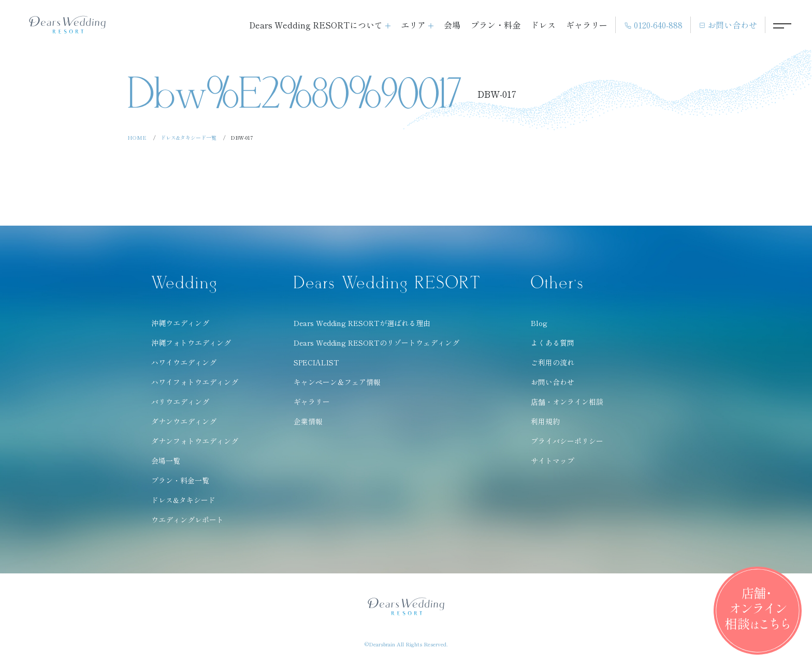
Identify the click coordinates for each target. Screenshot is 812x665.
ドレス (543, 25)
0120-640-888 (653, 25)
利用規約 (545, 421)
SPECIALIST (316, 362)
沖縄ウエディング (180, 323)
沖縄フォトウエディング (191, 343)
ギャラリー (587, 25)
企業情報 (308, 421)
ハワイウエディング (184, 362)
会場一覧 (166, 461)
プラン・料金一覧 (180, 480)
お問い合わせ (728, 25)
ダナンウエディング (184, 421)
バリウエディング (180, 402)
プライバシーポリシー (567, 441)
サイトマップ (553, 461)
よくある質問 (553, 343)
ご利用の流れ (553, 362)
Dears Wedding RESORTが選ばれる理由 (362, 323)
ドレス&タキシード (183, 500)
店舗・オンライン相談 (567, 402)
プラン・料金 (496, 25)
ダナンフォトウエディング (195, 441)
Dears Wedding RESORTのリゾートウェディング (376, 343)
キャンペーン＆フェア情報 (337, 382)
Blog (539, 323)
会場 (452, 25)
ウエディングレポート (187, 520)
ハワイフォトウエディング (195, 382)
